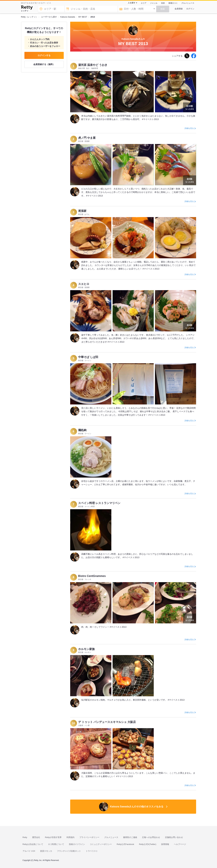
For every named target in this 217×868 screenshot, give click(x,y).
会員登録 (179, 9)
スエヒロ (84, 284)
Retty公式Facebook (125, 844)
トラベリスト (92, 851)
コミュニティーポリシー (101, 844)
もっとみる (190, 107)
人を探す (132, 3)
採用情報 (165, 844)
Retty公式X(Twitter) (148, 844)
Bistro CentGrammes (92, 576)
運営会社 (36, 837)
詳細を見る (189, 128)
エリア (144, 3)
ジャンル (154, 3)
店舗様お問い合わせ (174, 837)
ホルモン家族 (86, 649)
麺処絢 (82, 430)
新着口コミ (173, 3)
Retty (25, 837)
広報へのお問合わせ (151, 837)
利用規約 (70, 837)
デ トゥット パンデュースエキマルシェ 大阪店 (107, 722)
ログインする (44, 55)
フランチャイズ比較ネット (69, 851)
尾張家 (82, 211)
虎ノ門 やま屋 (87, 138)
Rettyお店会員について (33, 844)
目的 (163, 3)
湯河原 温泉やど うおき (93, 65)
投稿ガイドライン (77, 844)
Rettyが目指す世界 (53, 837)
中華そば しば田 (88, 357)
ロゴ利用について (56, 844)
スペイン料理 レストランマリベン (99, 503)
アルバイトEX (29, 851)
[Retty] (27, 8)
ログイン (190, 9)
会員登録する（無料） (44, 64)
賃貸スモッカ (46, 851)
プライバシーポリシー (89, 837)
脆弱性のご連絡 (130, 837)
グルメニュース (188, 3)
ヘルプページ (180, 844)
